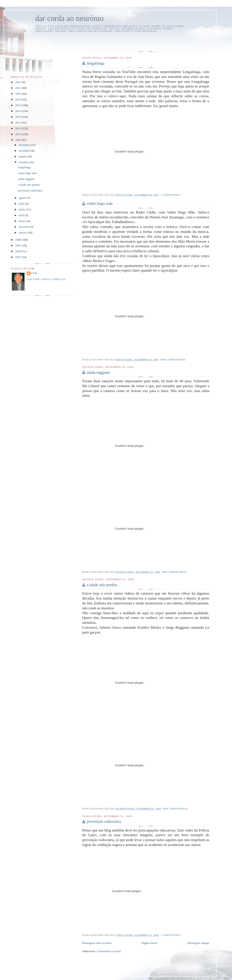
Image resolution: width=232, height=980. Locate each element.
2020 (18, 94)
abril (22, 215)
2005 (18, 257)
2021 (18, 88)
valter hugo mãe (100, 203)
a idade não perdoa (102, 585)
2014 (18, 111)
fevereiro (24, 227)
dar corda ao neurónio (69, 18)
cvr (34, 273)
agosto (23, 198)
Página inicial (149, 943)
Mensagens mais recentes (97, 943)
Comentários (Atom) (109, 951)
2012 (18, 123)
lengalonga (95, 63)
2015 (18, 105)
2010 (18, 134)
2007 (18, 245)
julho (22, 204)
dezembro (25, 145)
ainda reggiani (98, 372)
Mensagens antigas (198, 943)
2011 (18, 128)
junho (22, 209)
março (23, 221)
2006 (18, 251)
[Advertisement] (108, 41)
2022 (18, 82)
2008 (18, 240)
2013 (18, 117)
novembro (25, 151)
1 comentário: (171, 195)
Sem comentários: (174, 360)
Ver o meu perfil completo (46, 279)
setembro (24, 162)
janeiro (23, 233)
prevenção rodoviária (104, 821)
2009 (18, 140)
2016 (18, 99)
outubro (24, 156)
